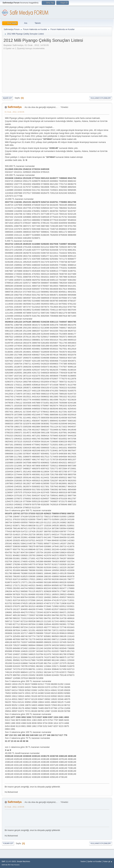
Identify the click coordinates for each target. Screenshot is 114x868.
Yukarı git (8, 843)
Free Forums (15, 865)
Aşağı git (7, 98)
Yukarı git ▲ (108, 861)
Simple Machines (23, 861)
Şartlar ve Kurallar (94, 861)
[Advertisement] (24, 70)
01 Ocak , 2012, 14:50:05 (14, 112)
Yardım (83, 861)
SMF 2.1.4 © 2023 (9, 861)
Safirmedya (15, 107)
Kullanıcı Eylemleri (101, 98)
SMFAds (5, 865)
